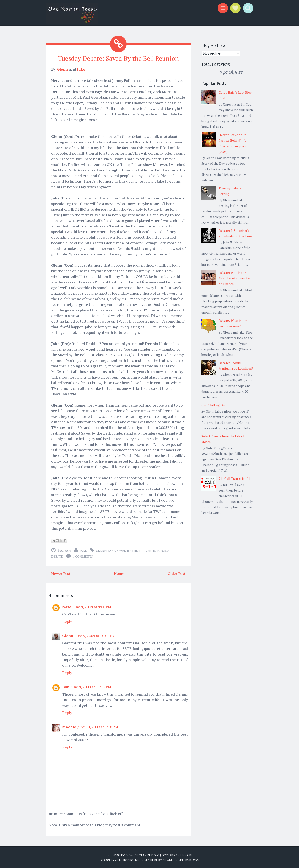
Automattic (124, 860)
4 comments (83, 556)
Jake (81, 69)
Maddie (69, 727)
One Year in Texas (146, 855)
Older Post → (179, 573)
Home (119, 573)
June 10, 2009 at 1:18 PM (98, 727)
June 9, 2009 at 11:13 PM (91, 687)
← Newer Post (59, 573)
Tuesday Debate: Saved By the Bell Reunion (118, 58)
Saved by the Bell (131, 550)
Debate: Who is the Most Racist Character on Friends (235, 278)
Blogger (186, 855)
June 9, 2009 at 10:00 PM (95, 635)
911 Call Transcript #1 (234, 478)
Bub (66, 687)
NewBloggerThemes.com (181, 860)
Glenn (62, 69)
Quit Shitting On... (214, 405)
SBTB (151, 550)
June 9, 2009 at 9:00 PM (92, 607)
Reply (67, 621)
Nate (67, 607)
